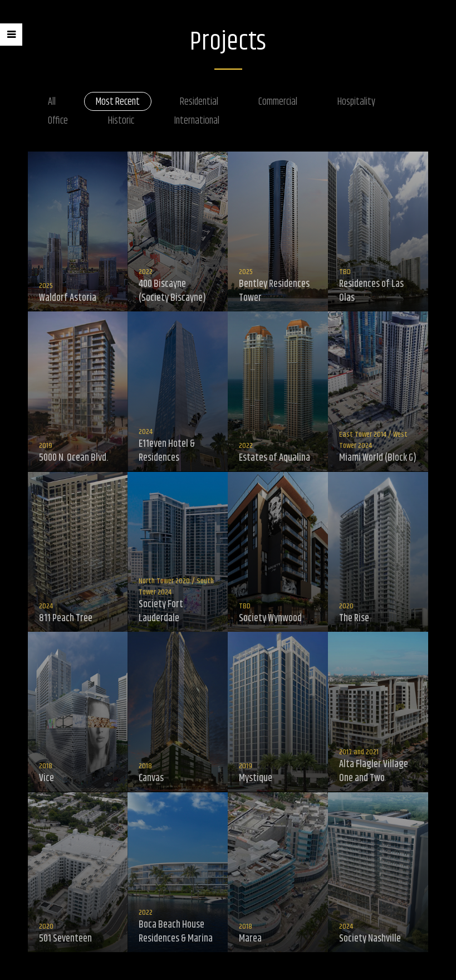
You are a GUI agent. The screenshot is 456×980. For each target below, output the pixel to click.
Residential (199, 102)
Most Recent (118, 102)
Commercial (278, 102)
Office (58, 121)
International (197, 121)
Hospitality (356, 102)
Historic (121, 121)
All (52, 102)
